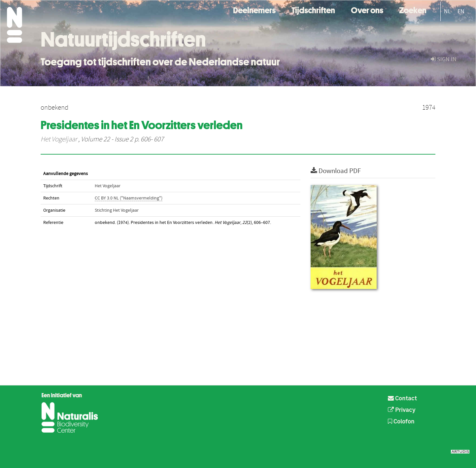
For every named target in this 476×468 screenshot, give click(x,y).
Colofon (401, 422)
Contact (402, 399)
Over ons (367, 9)
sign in (444, 59)
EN (461, 11)
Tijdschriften (313, 9)
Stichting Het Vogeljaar (117, 210)
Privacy (402, 410)
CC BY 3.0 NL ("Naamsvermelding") (129, 198)
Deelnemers (254, 9)
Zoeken (413, 9)
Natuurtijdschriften (123, 39)
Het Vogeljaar (59, 139)
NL (447, 11)
